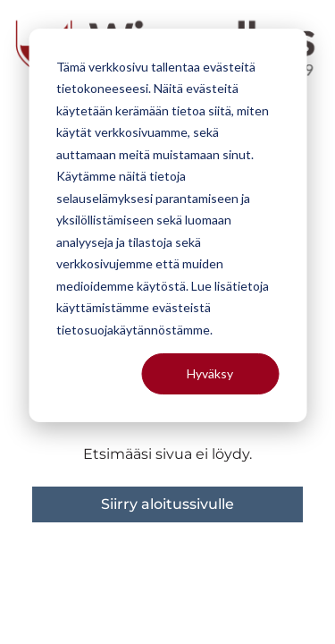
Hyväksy (210, 373)
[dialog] (167, 225)
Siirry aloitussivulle (167, 504)
